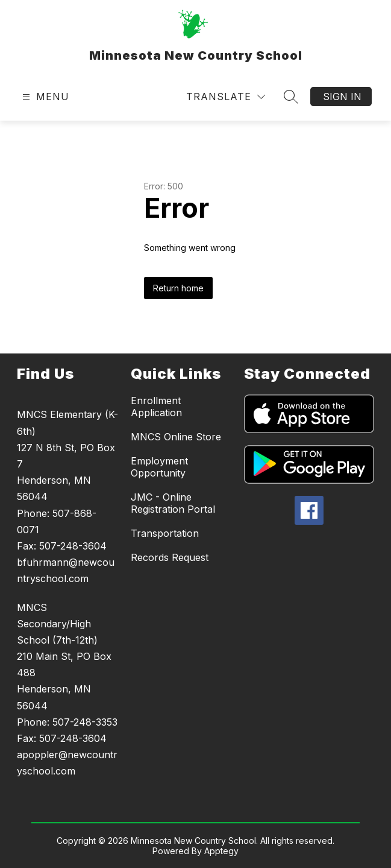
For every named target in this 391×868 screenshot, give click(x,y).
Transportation (165, 533)
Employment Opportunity (159, 467)
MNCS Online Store (176, 437)
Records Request (170, 557)
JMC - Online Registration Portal (173, 503)
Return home (178, 288)
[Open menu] (44, 97)
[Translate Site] (226, 97)
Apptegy (221, 851)
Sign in (342, 97)
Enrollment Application (156, 407)
